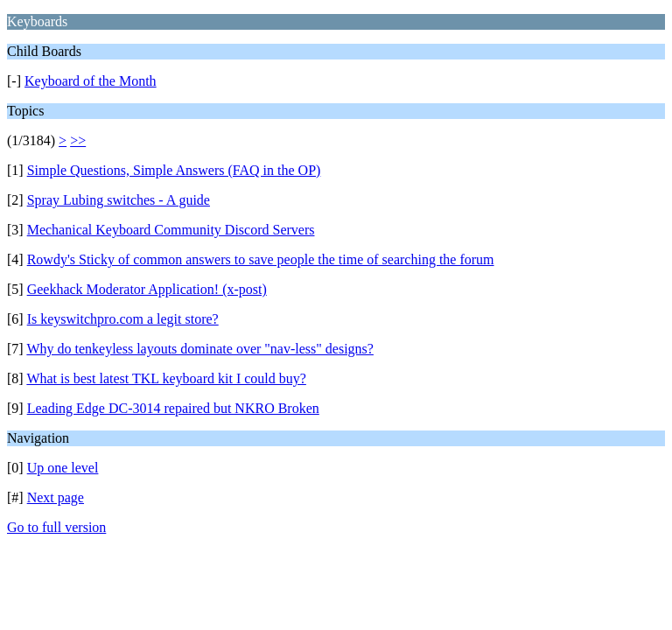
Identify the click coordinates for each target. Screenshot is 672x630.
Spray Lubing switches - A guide (119, 200)
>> (78, 140)
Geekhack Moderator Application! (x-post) (147, 289)
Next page (56, 497)
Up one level (63, 468)
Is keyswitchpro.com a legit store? (123, 319)
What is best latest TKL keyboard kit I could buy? (166, 378)
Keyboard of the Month (91, 81)
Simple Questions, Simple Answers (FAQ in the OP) (174, 170)
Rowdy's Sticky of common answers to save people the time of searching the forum (261, 259)
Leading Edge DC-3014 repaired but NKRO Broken (173, 408)
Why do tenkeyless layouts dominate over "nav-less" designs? (200, 349)
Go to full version (56, 527)
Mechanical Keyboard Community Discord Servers (171, 230)
